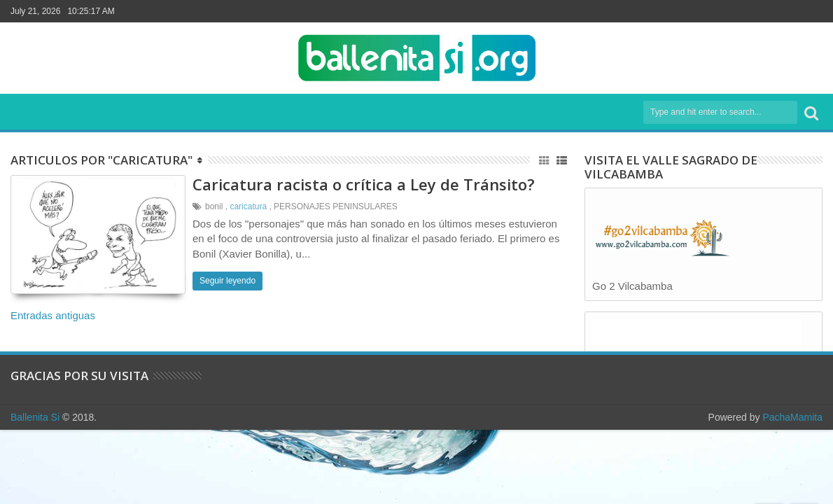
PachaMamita (792, 417)
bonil (214, 206)
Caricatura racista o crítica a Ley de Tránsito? (364, 184)
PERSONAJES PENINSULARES (336, 206)
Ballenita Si (35, 417)
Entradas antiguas (53, 315)
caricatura (248, 206)
